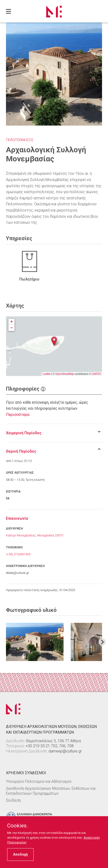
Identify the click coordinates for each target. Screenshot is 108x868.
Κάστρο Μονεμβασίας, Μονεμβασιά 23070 (35, 535)
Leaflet (46, 374)
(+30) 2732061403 (18, 554)
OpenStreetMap (65, 374)
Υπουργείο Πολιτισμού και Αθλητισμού (39, 781)
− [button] (12, 328)
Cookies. (18, 826)
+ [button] (12, 322)
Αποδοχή (20, 854)
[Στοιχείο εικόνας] (35, 642)
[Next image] (102, 642)
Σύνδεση (13, 800)
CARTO (96, 374)
